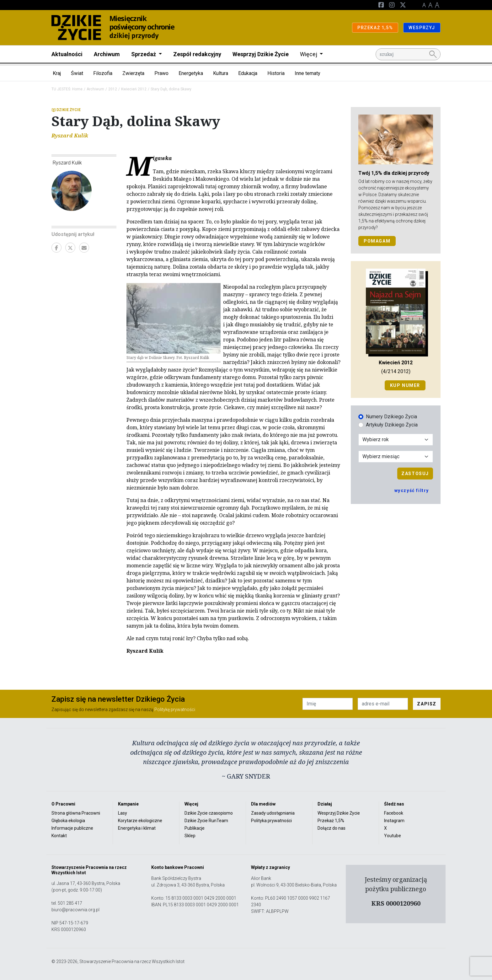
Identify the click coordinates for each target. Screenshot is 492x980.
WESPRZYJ (422, 28)
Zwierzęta (133, 73)
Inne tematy (307, 73)
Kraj (57, 73)
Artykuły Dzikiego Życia (392, 425)
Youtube (393, 836)
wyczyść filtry (412, 490)
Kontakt (59, 836)
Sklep (190, 836)
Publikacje (195, 828)
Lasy (123, 813)
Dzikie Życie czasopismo (209, 813)
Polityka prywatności (271, 821)
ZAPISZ (427, 704)
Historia (276, 73)
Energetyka (191, 73)
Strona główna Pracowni (76, 813)
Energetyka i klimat (137, 828)
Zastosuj (415, 474)
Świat (77, 73)
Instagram (394, 821)
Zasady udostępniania (273, 813)
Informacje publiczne (72, 828)
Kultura (221, 73)
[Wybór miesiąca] (396, 457)
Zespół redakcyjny (197, 54)
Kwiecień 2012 (134, 89)
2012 (113, 89)
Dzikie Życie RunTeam (206, 821)
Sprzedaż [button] (144, 54)
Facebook (394, 813)
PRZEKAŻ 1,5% (375, 28)
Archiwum (107, 54)
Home (77, 89)
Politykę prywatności (175, 710)
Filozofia (103, 73)
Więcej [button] (309, 54)
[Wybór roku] (396, 440)
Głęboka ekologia (68, 821)
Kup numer (405, 385)
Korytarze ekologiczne (140, 821)
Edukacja (248, 73)
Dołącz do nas (332, 828)
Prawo (161, 73)
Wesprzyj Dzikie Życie (261, 54)
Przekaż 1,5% (331, 821)
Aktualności (67, 54)
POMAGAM (377, 241)
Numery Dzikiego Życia (391, 417)
